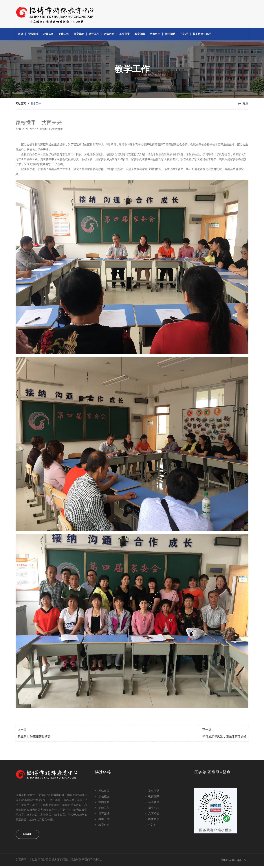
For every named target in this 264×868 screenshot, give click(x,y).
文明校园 (152, 815)
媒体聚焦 (152, 821)
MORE (27, 836)
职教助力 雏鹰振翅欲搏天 (34, 739)
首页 (21, 35)
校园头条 (48, 35)
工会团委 (124, 35)
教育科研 (109, 35)
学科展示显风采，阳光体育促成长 (224, 739)
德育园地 (79, 35)
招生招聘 (170, 35)
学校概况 (33, 35)
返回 (243, 105)
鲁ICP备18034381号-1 (235, 862)
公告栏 (184, 35)
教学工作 (94, 35)
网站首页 (21, 105)
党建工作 (64, 35)
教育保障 (140, 35)
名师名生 (155, 35)
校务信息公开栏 (202, 35)
